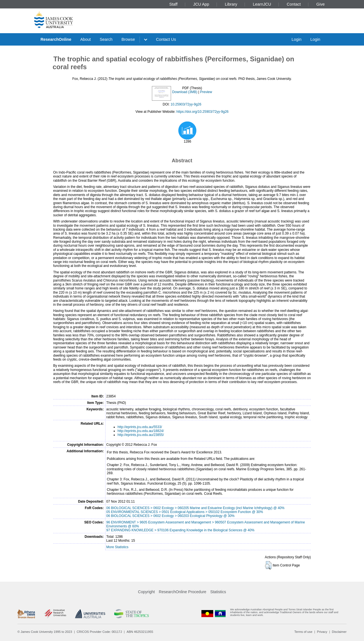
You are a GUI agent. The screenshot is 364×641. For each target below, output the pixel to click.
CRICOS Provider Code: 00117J (99, 632)
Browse (128, 39)
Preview (206, 92)
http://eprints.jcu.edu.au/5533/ (140, 427)
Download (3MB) (185, 92)
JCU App (201, 4)
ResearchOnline (56, 39)
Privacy (322, 632)
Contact (294, 4)
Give (321, 4)
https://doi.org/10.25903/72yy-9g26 (202, 112)
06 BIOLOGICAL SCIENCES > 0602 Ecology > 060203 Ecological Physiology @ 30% (170, 516)
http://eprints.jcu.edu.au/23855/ (141, 435)
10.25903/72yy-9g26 (186, 104)
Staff (173, 4)
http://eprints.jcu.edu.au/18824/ (141, 431)
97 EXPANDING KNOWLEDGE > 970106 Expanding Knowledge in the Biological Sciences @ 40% (180, 530)
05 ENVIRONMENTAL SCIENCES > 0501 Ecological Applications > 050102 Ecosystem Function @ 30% (185, 512)
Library (231, 4)
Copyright (147, 592)
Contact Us (166, 39)
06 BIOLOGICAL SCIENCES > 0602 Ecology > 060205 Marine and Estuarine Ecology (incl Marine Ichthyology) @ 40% (195, 508)
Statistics (218, 592)
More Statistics (117, 547)
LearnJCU (262, 4)
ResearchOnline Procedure (183, 592)
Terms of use (303, 632)
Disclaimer (339, 632)
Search (106, 39)
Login (296, 39)
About (86, 39)
